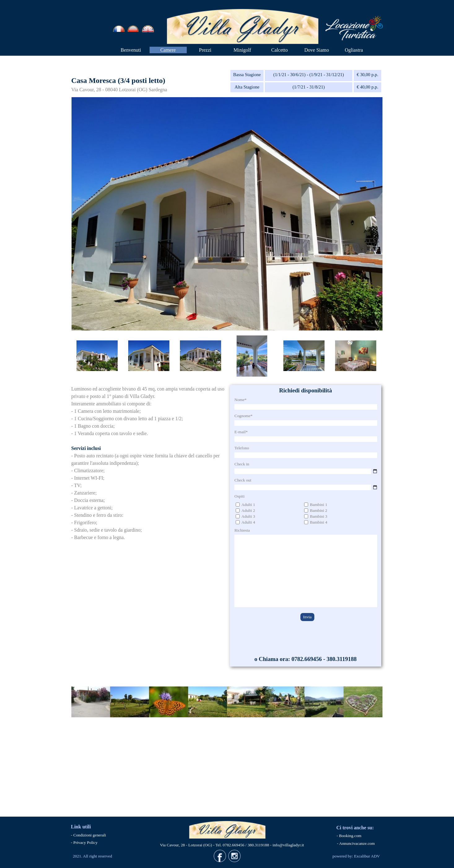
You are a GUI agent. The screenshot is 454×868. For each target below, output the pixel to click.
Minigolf (242, 50)
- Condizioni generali (88, 835)
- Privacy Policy (84, 842)
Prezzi (205, 50)
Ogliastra (354, 50)
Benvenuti (131, 50)
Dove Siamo (317, 50)
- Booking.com (349, 836)
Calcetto (279, 50)
